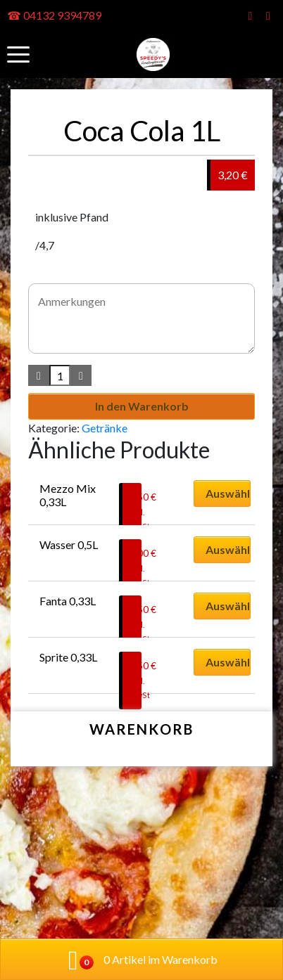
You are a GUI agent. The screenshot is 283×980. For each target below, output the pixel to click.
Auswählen (228, 493)
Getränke (105, 428)
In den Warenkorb (142, 406)
